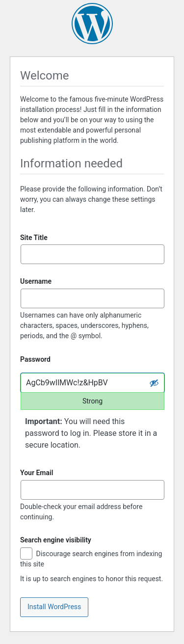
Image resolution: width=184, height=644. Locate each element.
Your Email (37, 473)
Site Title (34, 238)
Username (36, 281)
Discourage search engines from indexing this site (91, 559)
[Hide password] (154, 383)
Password (35, 359)
